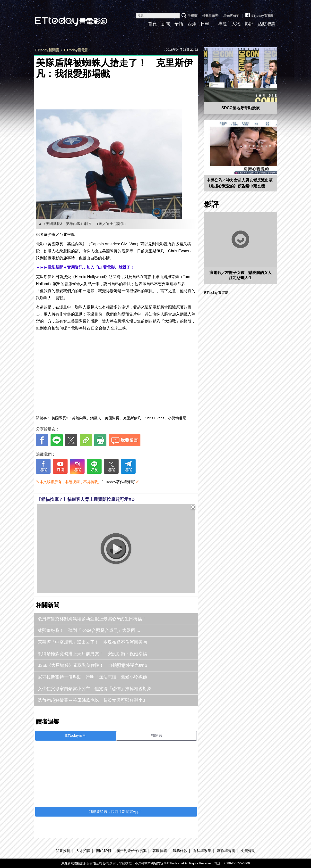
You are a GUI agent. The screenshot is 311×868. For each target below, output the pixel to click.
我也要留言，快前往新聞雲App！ (116, 812)
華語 (179, 24)
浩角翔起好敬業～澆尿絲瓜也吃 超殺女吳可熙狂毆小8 (91, 700)
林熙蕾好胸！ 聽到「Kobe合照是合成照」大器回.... (89, 630)
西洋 (192, 24)
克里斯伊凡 (132, 418)
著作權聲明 (226, 851)
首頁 (152, 24)
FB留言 (156, 735)
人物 (236, 24)
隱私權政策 (202, 851)
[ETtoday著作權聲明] (118, 482)
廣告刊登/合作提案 (131, 851)
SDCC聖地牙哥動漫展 (240, 108)
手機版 (192, 16)
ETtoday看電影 (64, 18)
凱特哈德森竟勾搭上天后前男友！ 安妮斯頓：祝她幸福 (92, 654)
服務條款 (180, 851)
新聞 (166, 24)
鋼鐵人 (96, 418)
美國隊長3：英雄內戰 (69, 418)
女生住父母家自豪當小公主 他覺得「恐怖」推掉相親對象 (95, 689)
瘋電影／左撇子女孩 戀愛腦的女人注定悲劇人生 (241, 275)
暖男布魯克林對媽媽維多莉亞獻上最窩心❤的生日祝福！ (92, 619)
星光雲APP (231, 16)
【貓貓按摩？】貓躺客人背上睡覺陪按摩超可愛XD (86, 499)
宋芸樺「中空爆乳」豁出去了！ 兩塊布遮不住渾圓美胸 (92, 642)
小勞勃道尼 (177, 418)
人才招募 (83, 851)
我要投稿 (63, 851)
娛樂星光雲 (210, 16)
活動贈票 (267, 24)
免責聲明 (248, 851)
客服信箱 (160, 851)
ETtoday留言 (76, 735)
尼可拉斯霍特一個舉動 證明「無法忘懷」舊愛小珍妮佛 (92, 677)
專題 (223, 24)
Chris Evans (155, 418)
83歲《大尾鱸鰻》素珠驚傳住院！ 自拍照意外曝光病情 (93, 665)
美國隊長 (112, 418)
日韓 (205, 24)
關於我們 (104, 851)
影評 (249, 24)
